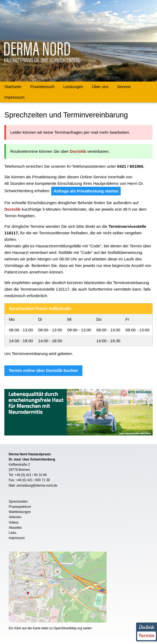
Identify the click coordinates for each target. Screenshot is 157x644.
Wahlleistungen (20, 512)
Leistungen (73, 87)
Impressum (14, 97)
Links (12, 533)
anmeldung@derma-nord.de (37, 486)
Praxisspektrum (20, 507)
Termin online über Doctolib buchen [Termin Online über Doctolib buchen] (43, 370)
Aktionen (15, 517)
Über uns (100, 87)
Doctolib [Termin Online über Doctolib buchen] (78, 151)
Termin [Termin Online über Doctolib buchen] (147, 636)
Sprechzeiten (18, 502)
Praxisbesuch (42, 87)
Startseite (13, 87)
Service (124, 87)
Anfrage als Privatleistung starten (86, 191)
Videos (14, 522)
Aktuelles (15, 528)
